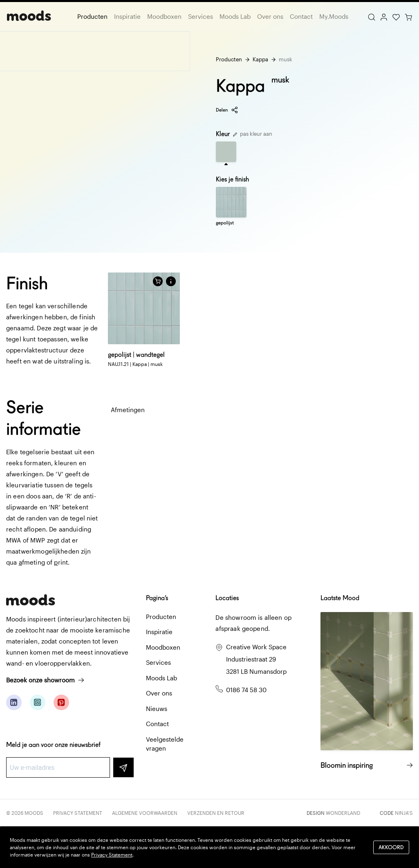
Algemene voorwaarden (145, 813)
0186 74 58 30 (246, 690)
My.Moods (334, 16)
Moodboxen (164, 16)
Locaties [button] (227, 598)
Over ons (270, 16)
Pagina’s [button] (157, 598)
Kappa (260, 59)
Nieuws (157, 709)
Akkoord (391, 847)
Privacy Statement (78, 813)
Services (201, 16)
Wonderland (343, 813)
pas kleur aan (253, 134)
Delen (227, 110)
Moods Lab (235, 16)
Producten (92, 16)
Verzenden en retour (216, 813)
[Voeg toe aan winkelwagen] (158, 281)
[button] (171, 281)
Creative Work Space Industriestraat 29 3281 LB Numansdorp (256, 659)
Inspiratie (127, 16)
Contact (301, 16)
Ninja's (404, 813)
